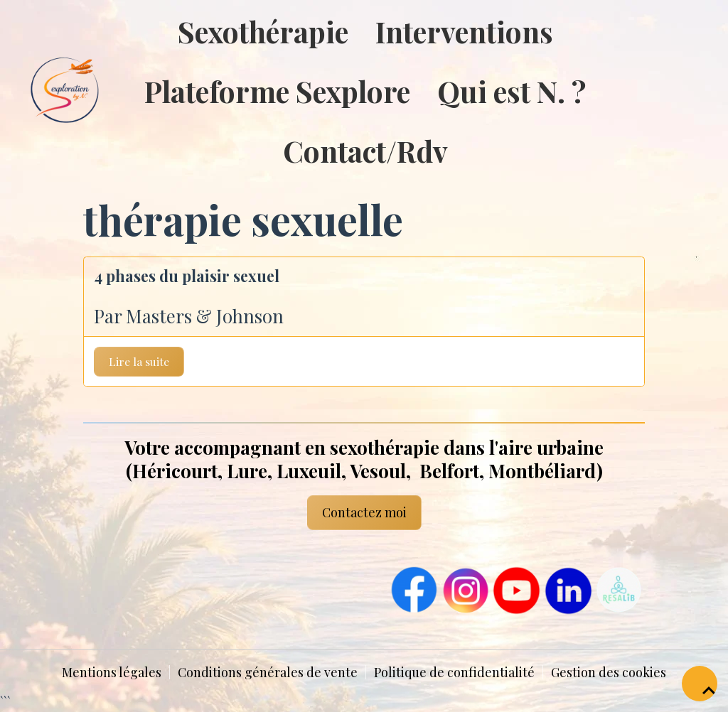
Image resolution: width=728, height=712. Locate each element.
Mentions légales (112, 672)
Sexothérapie (263, 31)
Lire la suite (139, 361)
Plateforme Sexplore (277, 91)
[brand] (36, 91)
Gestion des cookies (609, 672)
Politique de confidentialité (454, 672)
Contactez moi (364, 512)
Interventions (464, 31)
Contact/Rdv (365, 151)
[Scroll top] (700, 684)
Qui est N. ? (512, 91)
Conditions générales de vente (268, 672)
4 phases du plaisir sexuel (187, 276)
